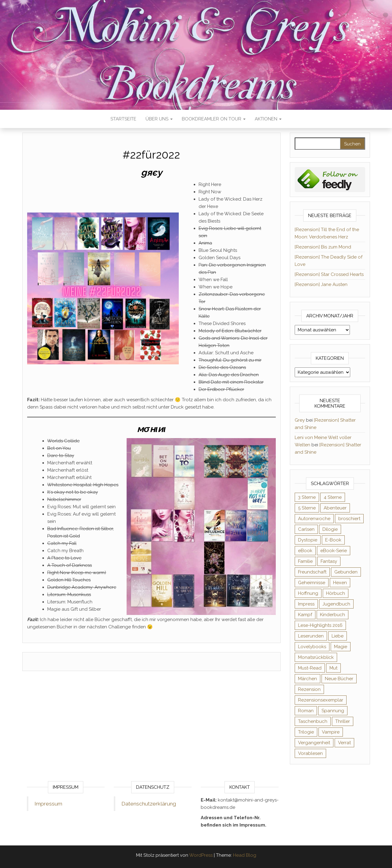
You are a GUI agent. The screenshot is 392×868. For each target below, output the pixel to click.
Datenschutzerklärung (149, 804)
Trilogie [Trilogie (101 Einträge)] (306, 732)
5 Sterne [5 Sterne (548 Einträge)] (307, 508)
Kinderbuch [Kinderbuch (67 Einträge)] (333, 615)
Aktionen (268, 119)
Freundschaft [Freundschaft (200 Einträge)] (312, 572)
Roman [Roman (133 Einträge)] (306, 711)
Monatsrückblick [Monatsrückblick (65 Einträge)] (316, 657)
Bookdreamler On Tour (214, 119)
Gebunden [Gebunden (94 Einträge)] (346, 572)
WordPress (201, 855)
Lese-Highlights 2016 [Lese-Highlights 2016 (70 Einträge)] (320, 625)
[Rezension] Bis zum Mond (323, 247)
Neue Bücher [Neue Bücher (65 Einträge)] (339, 679)
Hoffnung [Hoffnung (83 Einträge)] (308, 593)
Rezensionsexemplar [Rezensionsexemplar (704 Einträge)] (321, 700)
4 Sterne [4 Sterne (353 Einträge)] (333, 497)
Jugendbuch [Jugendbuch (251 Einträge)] (336, 604)
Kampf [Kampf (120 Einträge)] (305, 615)
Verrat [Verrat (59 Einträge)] (344, 743)
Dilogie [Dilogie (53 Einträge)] (330, 529)
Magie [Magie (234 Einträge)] (341, 647)
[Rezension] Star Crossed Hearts (329, 274)
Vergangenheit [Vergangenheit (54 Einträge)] (314, 743)
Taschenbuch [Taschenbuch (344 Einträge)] (313, 721)
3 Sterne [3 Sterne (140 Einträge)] (307, 497)
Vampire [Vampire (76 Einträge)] (331, 732)
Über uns (159, 119)
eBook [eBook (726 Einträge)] (305, 551)
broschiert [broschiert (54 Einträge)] (349, 519)
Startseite (123, 119)
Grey (300, 420)
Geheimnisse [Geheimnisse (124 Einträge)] (312, 583)
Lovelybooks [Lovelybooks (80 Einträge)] (312, 647)
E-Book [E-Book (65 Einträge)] (333, 540)
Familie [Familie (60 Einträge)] (305, 561)
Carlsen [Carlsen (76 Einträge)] (306, 529)
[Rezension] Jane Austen (321, 284)
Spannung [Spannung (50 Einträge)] (333, 711)
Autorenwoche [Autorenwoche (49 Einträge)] (314, 519)
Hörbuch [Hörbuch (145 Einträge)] (336, 593)
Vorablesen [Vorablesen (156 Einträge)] (310, 753)
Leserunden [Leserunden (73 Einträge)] (311, 636)
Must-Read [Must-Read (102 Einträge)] (310, 668)
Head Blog (245, 855)
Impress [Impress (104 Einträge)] (306, 604)
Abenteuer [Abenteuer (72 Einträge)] (335, 508)
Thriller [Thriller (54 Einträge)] (343, 721)
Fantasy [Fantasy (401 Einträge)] (329, 561)
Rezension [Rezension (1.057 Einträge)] (309, 689)
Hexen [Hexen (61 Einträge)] (340, 583)
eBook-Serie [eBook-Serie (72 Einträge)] (334, 551)
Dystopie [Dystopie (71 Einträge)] (308, 540)
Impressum (48, 804)
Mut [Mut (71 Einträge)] (333, 668)
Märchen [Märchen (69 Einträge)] (307, 679)
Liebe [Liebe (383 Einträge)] (338, 636)
